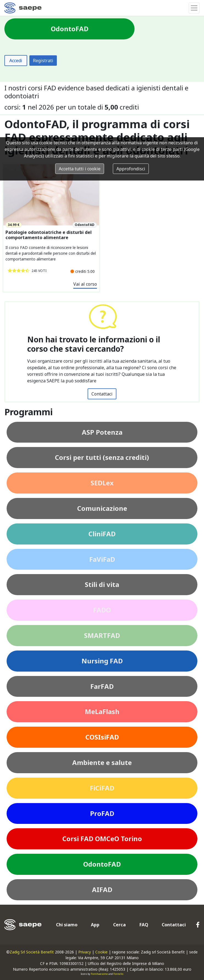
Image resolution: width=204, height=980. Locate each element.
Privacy (85, 952)
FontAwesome (99, 974)
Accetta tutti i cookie (80, 169)
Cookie (101, 952)
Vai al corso (85, 284)
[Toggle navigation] (194, 8)
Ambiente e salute (102, 762)
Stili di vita (102, 584)
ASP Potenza (102, 432)
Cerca (119, 925)
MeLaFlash (102, 711)
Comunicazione (102, 508)
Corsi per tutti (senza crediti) (102, 457)
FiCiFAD (102, 788)
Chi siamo (67, 925)
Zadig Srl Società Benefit (32, 952)
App (95, 925)
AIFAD (102, 889)
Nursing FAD (102, 661)
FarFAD (102, 686)
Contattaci (102, 394)
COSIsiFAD (102, 737)
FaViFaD (102, 559)
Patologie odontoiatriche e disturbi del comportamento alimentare (49, 235)
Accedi (16, 61)
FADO (102, 610)
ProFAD (102, 813)
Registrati (43, 61)
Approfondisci (131, 169)
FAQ (144, 925)
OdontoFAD (102, 864)
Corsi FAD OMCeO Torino (102, 839)
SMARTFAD (102, 635)
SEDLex (102, 483)
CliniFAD (102, 534)
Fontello (118, 974)
